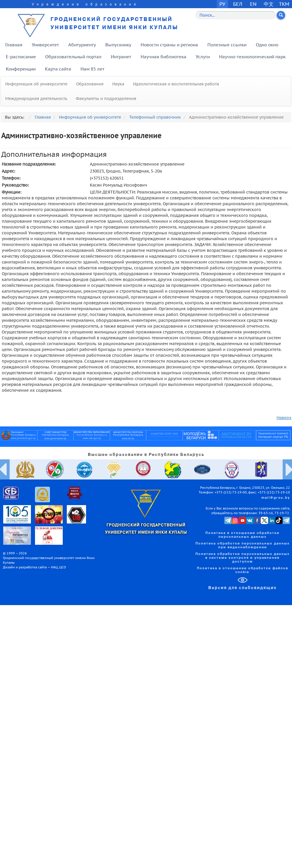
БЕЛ (238, 4)
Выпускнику (118, 45)
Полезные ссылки (227, 45)
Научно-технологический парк (252, 57)
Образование (90, 84)
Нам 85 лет (92, 69)
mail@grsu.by (276, 498)
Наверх (284, 418)
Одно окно (267, 45)
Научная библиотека (164, 57)
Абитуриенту (82, 45)
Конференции (21, 69)
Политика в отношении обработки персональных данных (242, 535)
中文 (269, 4)
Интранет (121, 57)
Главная (14, 45)
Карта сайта (58, 69)
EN (253, 4)
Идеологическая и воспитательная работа (176, 84)
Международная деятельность (36, 99)
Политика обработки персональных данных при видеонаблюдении (243, 545)
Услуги (203, 57)
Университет (45, 45)
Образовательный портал (73, 57)
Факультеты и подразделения (106, 99)
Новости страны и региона (169, 45)
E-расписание (21, 57)
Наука (118, 84)
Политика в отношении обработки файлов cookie (243, 570)
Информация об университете (36, 84)
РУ (222, 4)
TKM (284, 4)
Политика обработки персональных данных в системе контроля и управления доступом (243, 558)
